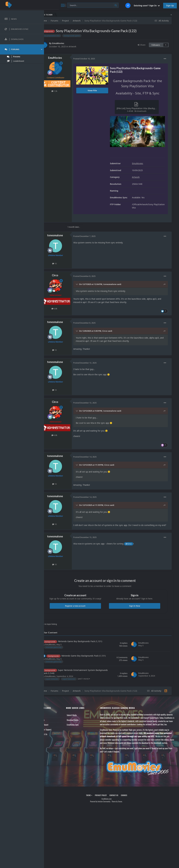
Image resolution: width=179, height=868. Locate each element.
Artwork (82, 46)
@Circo (138, 542)
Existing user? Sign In (147, 6)
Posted (94, 59)
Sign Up (170, 6)
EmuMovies (68, 43)
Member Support (55, 735)
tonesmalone (65, 230)
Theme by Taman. (122, 814)
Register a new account (83, 604)
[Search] (79, 5)
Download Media (80, 726)
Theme (94, 808)
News (51, 721)
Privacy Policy (106, 808)
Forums (52, 726)
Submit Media (79, 721)
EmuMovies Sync (80, 731)
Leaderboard (54, 731)
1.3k (64, 91)
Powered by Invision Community (105, 814)
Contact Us (53, 740)
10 (64, 258)
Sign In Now (137, 604)
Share (142, 45)
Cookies (129, 808)
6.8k (64, 303)
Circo (65, 270)
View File (102, 90)
